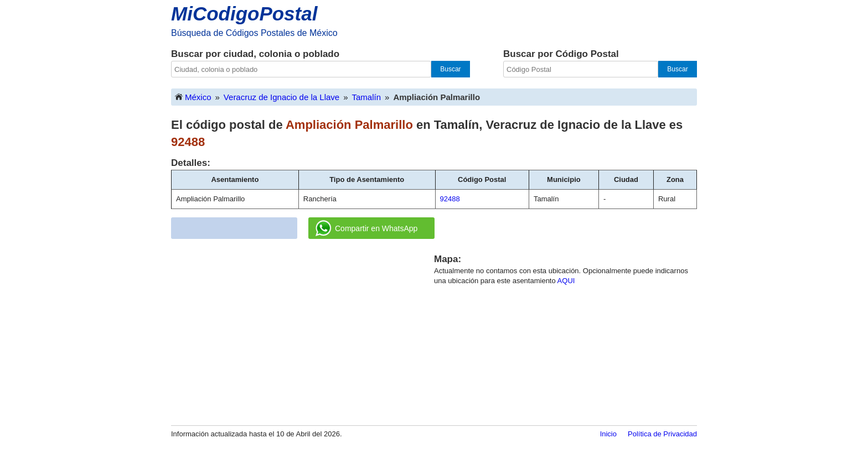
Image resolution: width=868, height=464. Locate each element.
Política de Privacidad (662, 434)
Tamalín (367, 97)
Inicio (608, 434)
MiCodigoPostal (244, 14)
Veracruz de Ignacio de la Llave (281, 97)
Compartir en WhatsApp (366, 228)
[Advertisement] (303, 330)
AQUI (566, 281)
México (193, 97)
